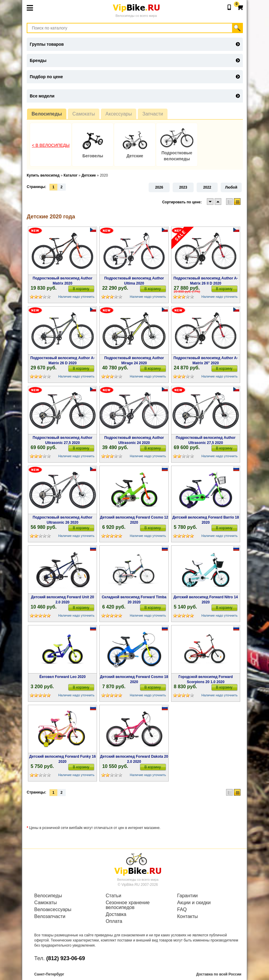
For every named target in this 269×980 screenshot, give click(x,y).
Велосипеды (47, 114)
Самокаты (84, 114)
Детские (135, 156)
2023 (183, 187)
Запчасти (153, 114)
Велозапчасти (50, 917)
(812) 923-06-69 (66, 958)
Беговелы (93, 156)
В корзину (81, 289)
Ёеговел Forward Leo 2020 (62, 677)
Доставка (116, 914)
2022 (207, 187)
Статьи (113, 896)
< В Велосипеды (51, 145)
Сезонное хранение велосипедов (128, 905)
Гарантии (187, 896)
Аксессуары (119, 114)
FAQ (182, 910)
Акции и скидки (194, 903)
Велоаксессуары (53, 910)
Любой (231, 187)
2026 (159, 187)
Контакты (187, 917)
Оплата (114, 921)
